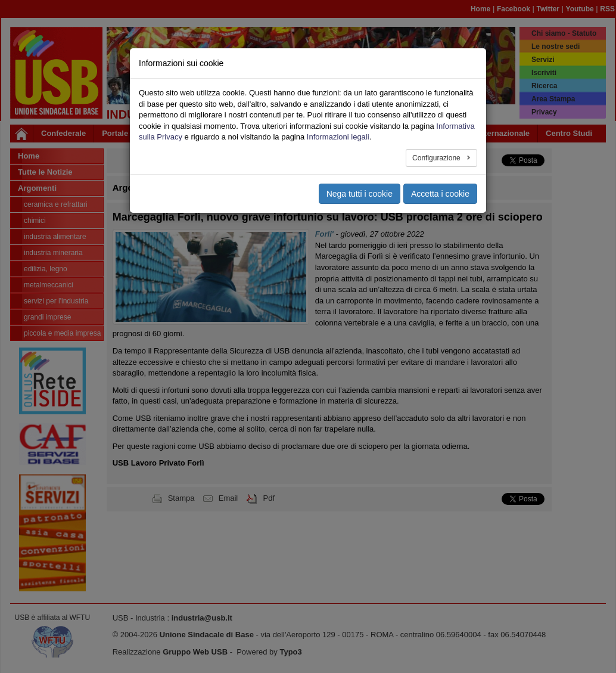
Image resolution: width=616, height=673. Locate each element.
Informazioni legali (338, 137)
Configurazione (437, 158)
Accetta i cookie (440, 194)
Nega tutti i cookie (360, 194)
